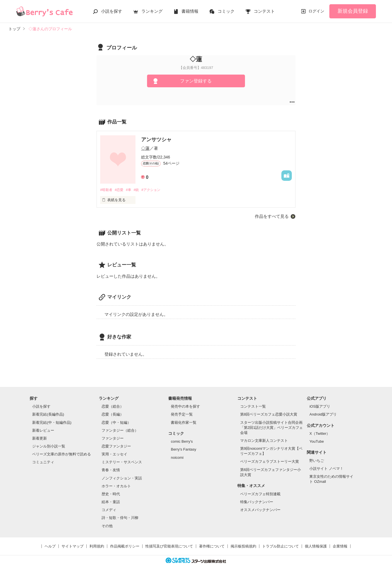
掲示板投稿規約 (243, 547)
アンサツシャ (156, 140)
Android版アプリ (323, 415)
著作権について (212, 547)
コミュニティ (43, 462)
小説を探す (112, 11)
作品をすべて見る (272, 217)
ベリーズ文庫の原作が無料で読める (62, 454)
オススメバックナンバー (260, 510)
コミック (226, 11)
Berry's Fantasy (183, 450)
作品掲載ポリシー (125, 547)
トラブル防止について (281, 547)
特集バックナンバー (257, 502)
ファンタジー (113, 439)
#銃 (140, 190)
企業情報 (340, 547)
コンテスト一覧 (253, 407)
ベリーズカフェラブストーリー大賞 (270, 462)
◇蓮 (145, 148)
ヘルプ (50, 547)
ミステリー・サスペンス (122, 462)
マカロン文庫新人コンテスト (264, 441)
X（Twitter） (320, 434)
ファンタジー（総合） (120, 431)
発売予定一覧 (182, 415)
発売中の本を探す (185, 407)
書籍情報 (190, 11)
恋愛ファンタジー (116, 446)
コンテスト (264, 11)
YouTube (317, 442)
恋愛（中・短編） (116, 422)
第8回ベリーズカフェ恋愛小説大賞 (269, 415)
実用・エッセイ (114, 454)
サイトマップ (73, 547)
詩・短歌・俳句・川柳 (120, 518)
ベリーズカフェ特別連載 (260, 494)
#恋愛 (121, 190)
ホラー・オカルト (116, 486)
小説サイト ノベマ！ (326, 469)
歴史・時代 (111, 494)
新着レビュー (43, 431)
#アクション (156, 190)
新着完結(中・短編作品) (52, 422)
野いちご (317, 461)
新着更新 (40, 439)
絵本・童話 (111, 502)
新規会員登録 (353, 11)
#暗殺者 (107, 190)
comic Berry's (182, 442)
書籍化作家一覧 (184, 422)
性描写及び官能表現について (169, 547)
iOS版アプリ (320, 407)
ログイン (316, 11)
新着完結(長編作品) (48, 415)
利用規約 (97, 547)
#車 (131, 190)
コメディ (109, 510)
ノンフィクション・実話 (122, 478)
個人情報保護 (316, 547)
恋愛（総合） (113, 407)
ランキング (152, 11)
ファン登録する (196, 81)
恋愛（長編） (113, 415)
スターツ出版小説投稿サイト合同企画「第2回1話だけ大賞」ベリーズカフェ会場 (271, 428)
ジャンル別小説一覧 (49, 446)
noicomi (177, 458)
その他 (107, 526)
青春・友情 (111, 470)
